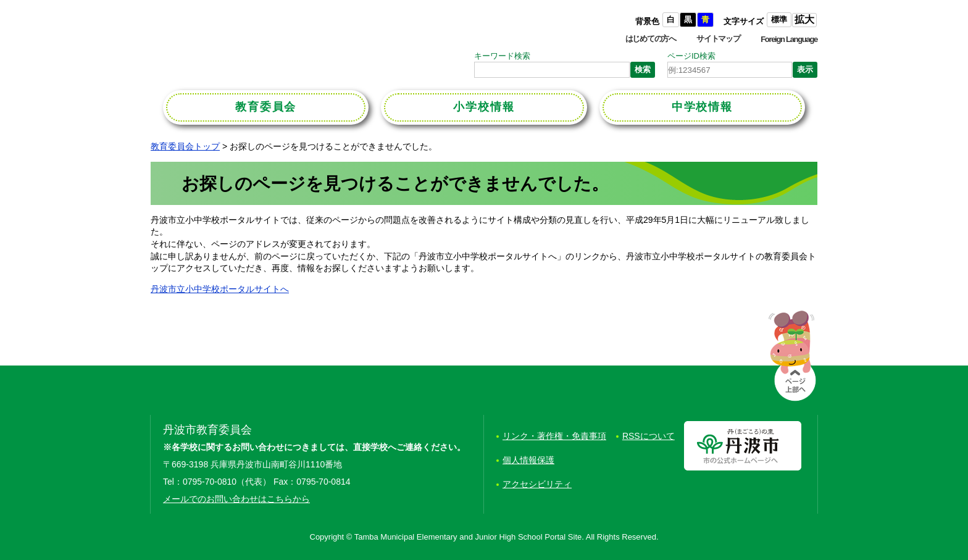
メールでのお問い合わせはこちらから (236, 499)
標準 (779, 19)
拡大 (804, 19)
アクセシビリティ (537, 484)
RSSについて (649, 436)
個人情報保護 (528, 460)
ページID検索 (691, 56)
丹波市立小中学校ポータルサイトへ (220, 289)
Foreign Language (789, 39)
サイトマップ (718, 39)
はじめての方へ (651, 39)
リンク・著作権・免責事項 (554, 436)
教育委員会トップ (185, 146)
